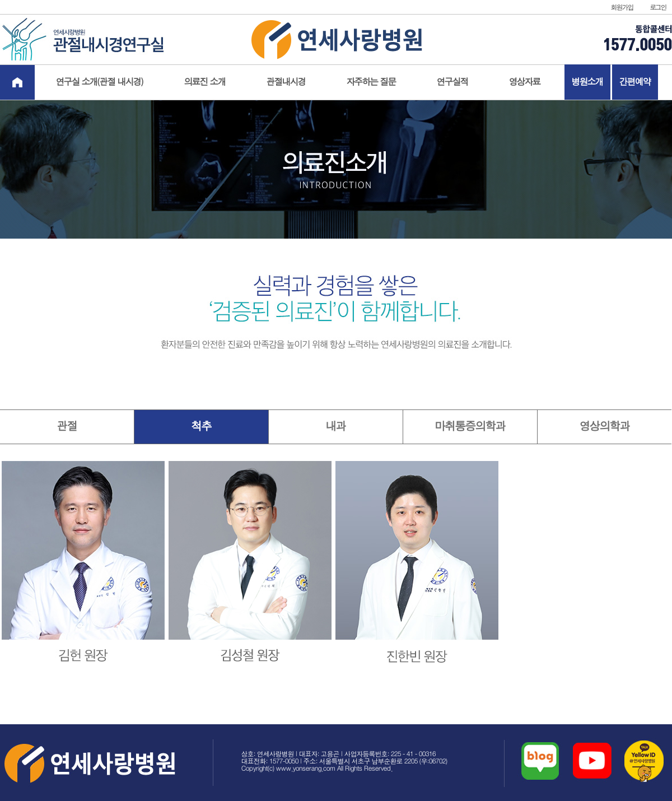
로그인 (658, 8)
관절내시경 (286, 82)
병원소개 (587, 82)
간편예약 (635, 82)
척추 (202, 427)
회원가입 (622, 8)
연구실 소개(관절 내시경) (100, 82)
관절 (67, 427)
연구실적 (452, 82)
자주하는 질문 (371, 82)
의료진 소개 (205, 82)
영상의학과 (605, 427)
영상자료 (525, 82)
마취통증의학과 (470, 427)
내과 (336, 427)
